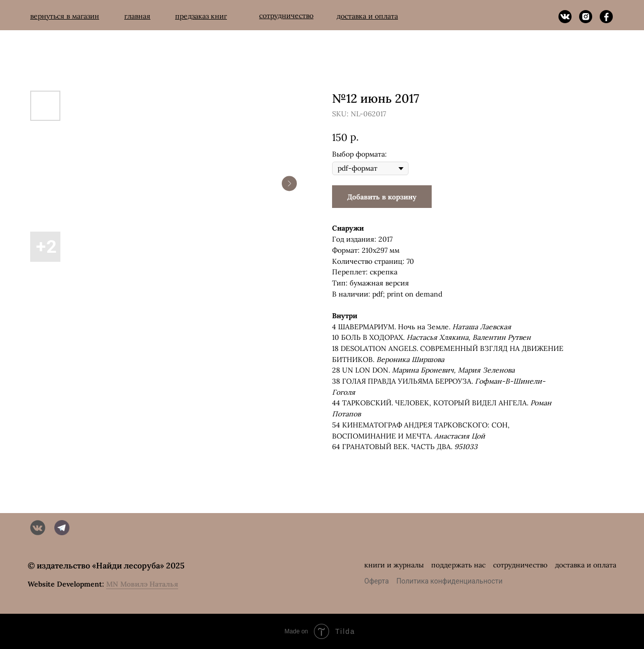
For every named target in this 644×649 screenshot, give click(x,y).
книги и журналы (394, 565)
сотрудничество (520, 565)
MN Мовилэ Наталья (142, 584)
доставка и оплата (586, 565)
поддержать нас (458, 565)
